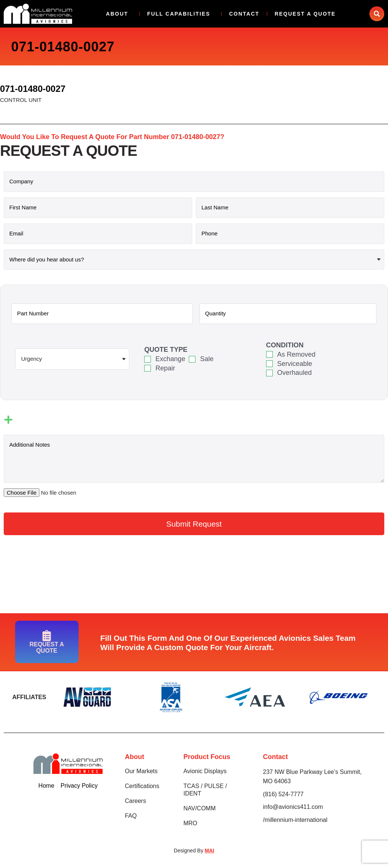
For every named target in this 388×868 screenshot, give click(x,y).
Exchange (170, 359)
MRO (190, 823)
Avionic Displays (205, 771)
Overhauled (295, 373)
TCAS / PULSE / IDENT (205, 790)
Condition (285, 345)
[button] (377, 14)
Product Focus (207, 757)
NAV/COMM (199, 808)
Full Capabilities (181, 14)
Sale (207, 359)
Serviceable (295, 364)
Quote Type (166, 350)
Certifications (142, 786)
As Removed (296, 354)
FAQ (131, 816)
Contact (244, 14)
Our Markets (141, 771)
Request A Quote (305, 14)
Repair (165, 368)
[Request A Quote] (14, 636)
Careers (135, 801)
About (119, 14)
